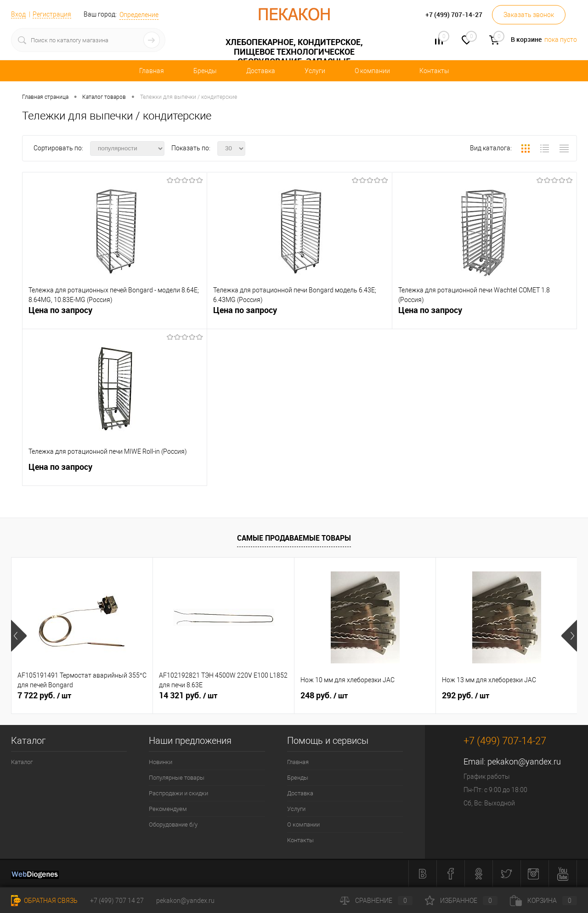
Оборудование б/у (173, 825)
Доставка (261, 71)
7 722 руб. (44, 696)
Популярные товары (177, 778)
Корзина (543, 901)
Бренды (205, 71)
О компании (372, 71)
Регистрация (52, 14)
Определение (139, 15)
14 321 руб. (188, 696)
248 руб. (324, 696)
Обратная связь (44, 901)
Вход (18, 14)
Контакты (434, 71)
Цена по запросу (60, 310)
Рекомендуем (168, 809)
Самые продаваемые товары (294, 538)
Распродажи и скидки (178, 793)
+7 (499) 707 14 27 (117, 901)
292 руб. (466, 696)
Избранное (461, 901)
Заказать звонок (529, 15)
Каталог (22, 762)
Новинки (161, 762)
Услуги (315, 71)
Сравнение (376, 901)
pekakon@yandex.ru (524, 762)
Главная (152, 71)
